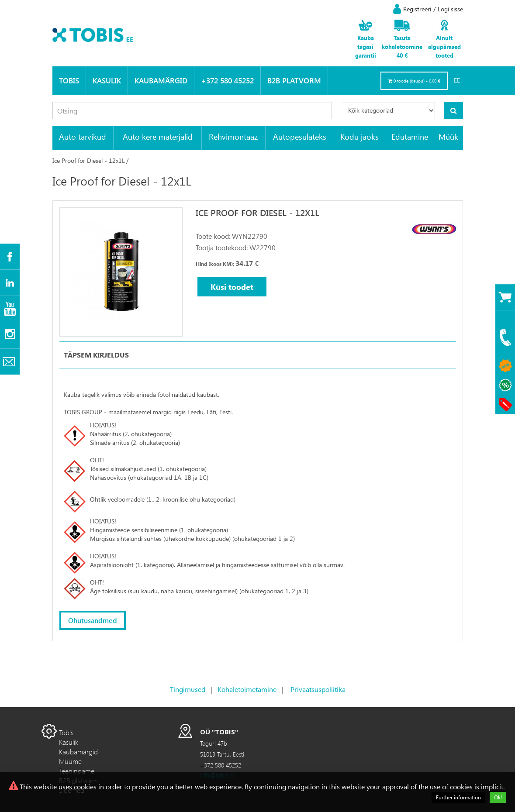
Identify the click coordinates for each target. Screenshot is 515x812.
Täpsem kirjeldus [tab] (96, 355)
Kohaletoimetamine (247, 689)
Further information (458, 797)
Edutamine (410, 136)
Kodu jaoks (359, 136)
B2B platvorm (294, 81)
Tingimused (188, 689)
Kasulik (107, 81)
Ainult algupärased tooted (444, 46)
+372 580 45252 (227, 81)
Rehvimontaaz (233, 136)
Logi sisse (450, 9)
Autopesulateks (300, 136)
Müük (448, 136)
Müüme (70, 761)
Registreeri (417, 9)
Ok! (498, 797)
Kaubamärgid (161, 81)
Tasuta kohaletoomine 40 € (402, 46)
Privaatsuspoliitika (318, 689)
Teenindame (77, 771)
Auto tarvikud (83, 136)
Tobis (69, 81)
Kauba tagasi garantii (366, 46)
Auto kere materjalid (158, 136)
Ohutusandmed (93, 620)
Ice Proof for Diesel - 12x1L (89, 160)
